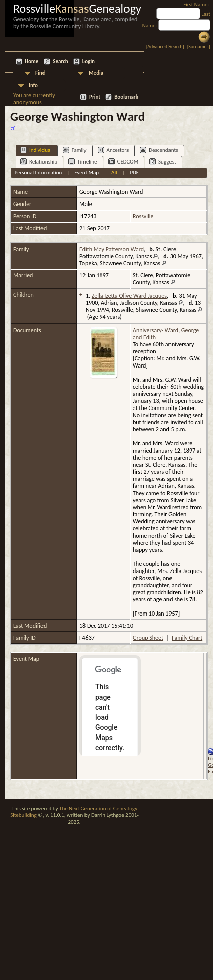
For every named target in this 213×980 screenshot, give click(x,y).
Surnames (198, 46)
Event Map (87, 172)
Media (96, 73)
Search (60, 62)
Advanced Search (165, 46)
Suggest (163, 162)
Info (33, 85)
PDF (134, 172)
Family (75, 150)
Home (32, 62)
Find (40, 73)
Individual (36, 150)
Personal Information (38, 172)
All (114, 172)
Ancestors (113, 150)
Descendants (159, 150)
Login (89, 62)
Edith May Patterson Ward (112, 249)
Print (95, 97)
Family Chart (187, 638)
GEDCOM (123, 162)
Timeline (82, 162)
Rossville (143, 216)
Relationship (39, 162)
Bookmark (126, 97)
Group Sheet (148, 638)
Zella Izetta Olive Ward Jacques (129, 296)
